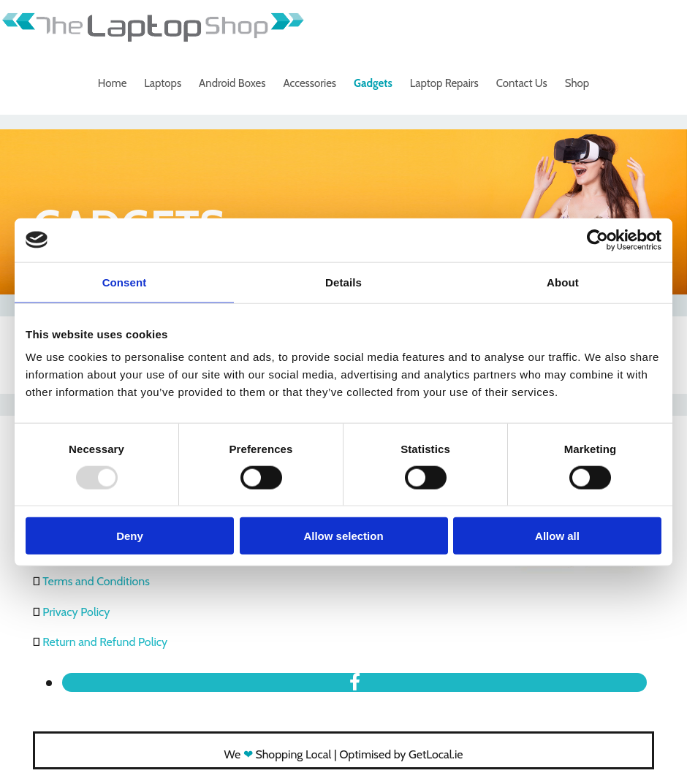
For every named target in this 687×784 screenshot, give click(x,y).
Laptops (163, 83)
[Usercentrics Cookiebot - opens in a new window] (597, 240)
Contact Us (522, 83)
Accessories (310, 83)
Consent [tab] (125, 282)
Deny (130, 536)
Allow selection (343, 536)
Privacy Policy (76, 612)
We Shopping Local (278, 754)
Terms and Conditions (96, 581)
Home (112, 83)
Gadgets (373, 83)
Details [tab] (343, 282)
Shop (577, 83)
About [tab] (563, 282)
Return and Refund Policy (105, 642)
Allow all (557, 536)
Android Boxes (232, 83)
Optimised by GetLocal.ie (401, 754)
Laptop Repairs (444, 83)
